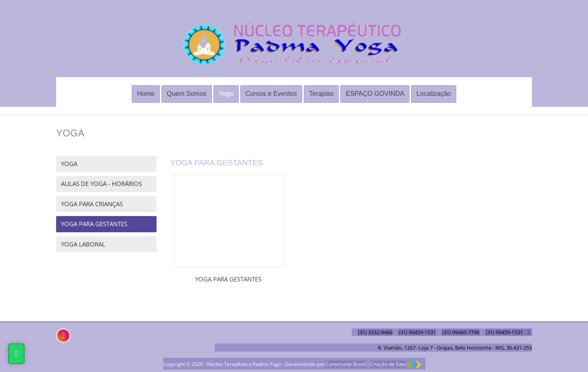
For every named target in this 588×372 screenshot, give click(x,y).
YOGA (69, 164)
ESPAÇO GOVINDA (375, 94)
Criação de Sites (388, 364)
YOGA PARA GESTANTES (94, 224)
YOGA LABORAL (83, 244)
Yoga (226, 94)
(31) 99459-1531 (417, 332)
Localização (434, 94)
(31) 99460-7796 (461, 332)
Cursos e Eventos (271, 94)
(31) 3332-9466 (375, 332)
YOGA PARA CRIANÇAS (92, 204)
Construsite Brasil (346, 364)
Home (146, 94)
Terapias (321, 94)
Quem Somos (187, 94)
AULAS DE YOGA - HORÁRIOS (101, 184)
